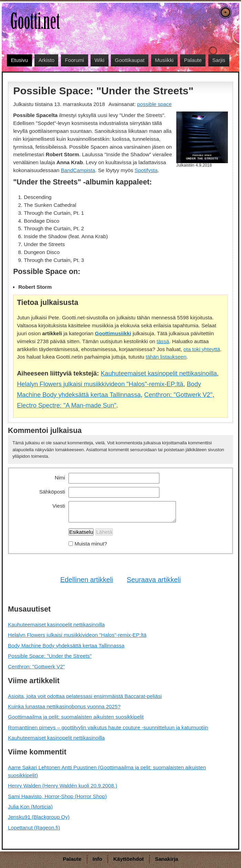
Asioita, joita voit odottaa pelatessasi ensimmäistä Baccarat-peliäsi (85, 696)
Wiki (100, 60)
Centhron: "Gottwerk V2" (178, 395)
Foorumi (74, 60)
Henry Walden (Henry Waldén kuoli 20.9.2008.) (62, 786)
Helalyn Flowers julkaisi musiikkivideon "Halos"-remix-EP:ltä (100, 384)
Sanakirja (167, 859)
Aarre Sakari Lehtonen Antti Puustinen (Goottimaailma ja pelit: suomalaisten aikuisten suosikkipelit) (107, 771)
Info (97, 859)
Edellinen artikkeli (87, 580)
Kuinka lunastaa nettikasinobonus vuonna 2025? (64, 706)
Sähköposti (52, 492)
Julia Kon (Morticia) (30, 807)
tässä (163, 341)
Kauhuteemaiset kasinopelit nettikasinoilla (159, 373)
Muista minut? (91, 544)
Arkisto (46, 60)
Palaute (193, 60)
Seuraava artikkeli (154, 580)
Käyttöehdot (129, 859)
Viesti (59, 506)
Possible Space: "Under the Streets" (50, 656)
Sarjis (219, 60)
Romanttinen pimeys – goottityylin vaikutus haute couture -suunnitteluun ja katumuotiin (108, 727)
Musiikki (164, 60)
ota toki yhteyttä (202, 349)
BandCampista (78, 170)
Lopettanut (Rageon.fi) (34, 828)
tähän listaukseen (166, 357)
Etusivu (19, 60)
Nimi (60, 478)
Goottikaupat (130, 60)
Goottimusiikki (113, 333)
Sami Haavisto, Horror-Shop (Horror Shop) (57, 796)
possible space (154, 104)
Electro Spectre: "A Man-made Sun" (67, 405)
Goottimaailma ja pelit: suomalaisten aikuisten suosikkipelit (76, 717)
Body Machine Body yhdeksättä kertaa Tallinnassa (66, 645)
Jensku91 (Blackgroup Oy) (39, 817)
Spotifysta (146, 170)
